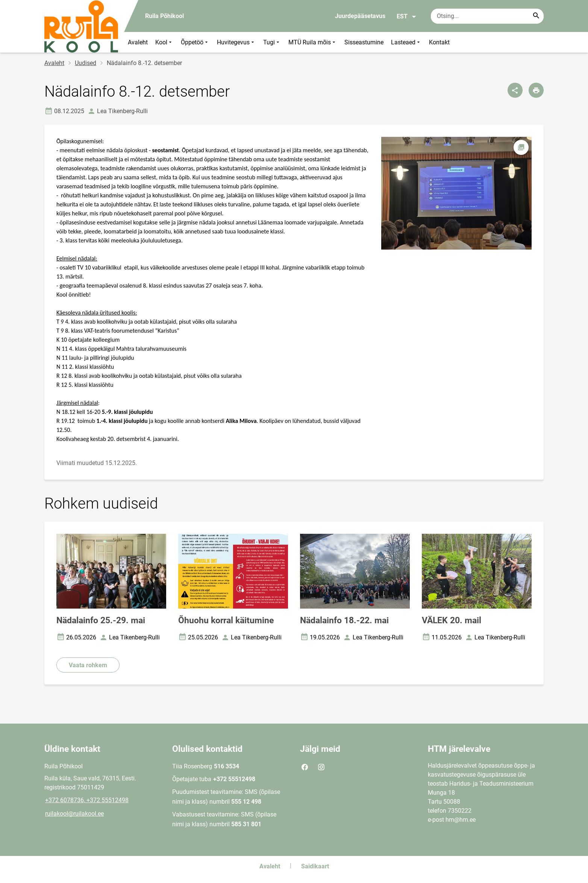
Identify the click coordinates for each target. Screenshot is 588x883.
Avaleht (138, 42)
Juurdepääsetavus (360, 16)
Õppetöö (195, 42)
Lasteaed (406, 42)
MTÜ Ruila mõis (313, 42)
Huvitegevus (236, 42)
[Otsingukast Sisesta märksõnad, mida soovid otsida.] (487, 16)
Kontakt (439, 42)
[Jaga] (515, 90)
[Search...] (536, 16)
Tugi (272, 42)
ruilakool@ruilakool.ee (74, 814)
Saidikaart (315, 866)
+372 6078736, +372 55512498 (87, 800)
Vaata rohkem (88, 665)
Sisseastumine (364, 42)
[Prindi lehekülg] (536, 90)
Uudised (86, 63)
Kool (164, 42)
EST (407, 17)
